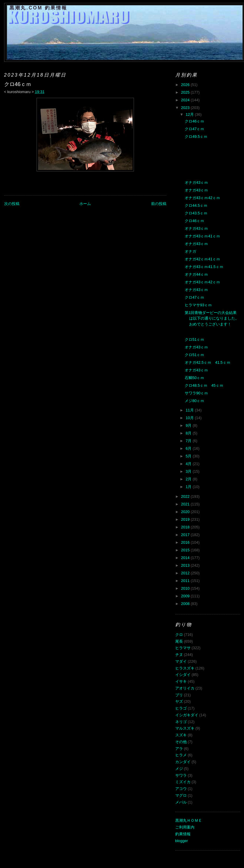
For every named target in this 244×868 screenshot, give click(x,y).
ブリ (179, 695)
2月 (189, 479)
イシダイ (183, 675)
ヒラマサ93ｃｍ (198, 305)
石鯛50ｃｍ (194, 378)
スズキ (181, 735)
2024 (186, 100)
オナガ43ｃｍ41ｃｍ (202, 236)
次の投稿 (12, 204)
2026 (186, 85)
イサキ (181, 681)
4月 (189, 464)
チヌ (179, 655)
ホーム (85, 204)
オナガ (190, 251)
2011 (186, 581)
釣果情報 (183, 834)
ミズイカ (183, 782)
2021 (186, 504)
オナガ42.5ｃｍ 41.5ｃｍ (208, 362)
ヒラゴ (181, 708)
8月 (189, 433)
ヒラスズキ (185, 668)
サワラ (181, 775)
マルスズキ (185, 728)
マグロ (181, 795)
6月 (189, 448)
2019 (186, 519)
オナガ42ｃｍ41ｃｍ (202, 259)
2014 (186, 558)
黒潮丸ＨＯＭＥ (189, 820)
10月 (190, 418)
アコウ (181, 789)
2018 (186, 527)
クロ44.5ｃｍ (196, 205)
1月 (189, 487)
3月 (189, 471)
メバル (181, 802)
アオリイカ (185, 688)
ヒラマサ (183, 648)
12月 (190, 114)
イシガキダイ (187, 715)
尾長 (179, 641)
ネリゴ (181, 722)
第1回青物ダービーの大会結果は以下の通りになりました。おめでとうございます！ (212, 318)
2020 (186, 512)
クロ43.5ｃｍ (196, 213)
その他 (181, 742)
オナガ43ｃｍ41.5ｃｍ (204, 267)
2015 (186, 550)
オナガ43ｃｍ (196, 182)
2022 (186, 496)
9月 (189, 425)
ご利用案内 (185, 827)
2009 (186, 596)
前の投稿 (159, 204)
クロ (179, 635)
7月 (189, 441)
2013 (186, 565)
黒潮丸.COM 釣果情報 (39, 8)
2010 (186, 588)
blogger (182, 841)
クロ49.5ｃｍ (196, 137)
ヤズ (179, 701)
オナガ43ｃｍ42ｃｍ (202, 198)
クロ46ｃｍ (194, 121)
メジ (179, 769)
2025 (186, 92)
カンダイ (183, 762)
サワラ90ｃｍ (196, 393)
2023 (186, 108)
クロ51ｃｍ (194, 339)
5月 (189, 456)
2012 (186, 573)
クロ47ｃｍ (194, 129)
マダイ (181, 661)
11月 (190, 410)
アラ (179, 749)
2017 (186, 535)
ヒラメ (181, 755)
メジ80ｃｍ (194, 401)
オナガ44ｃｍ (196, 274)
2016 (186, 542)
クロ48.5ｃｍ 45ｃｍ (204, 385)
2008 (186, 604)
